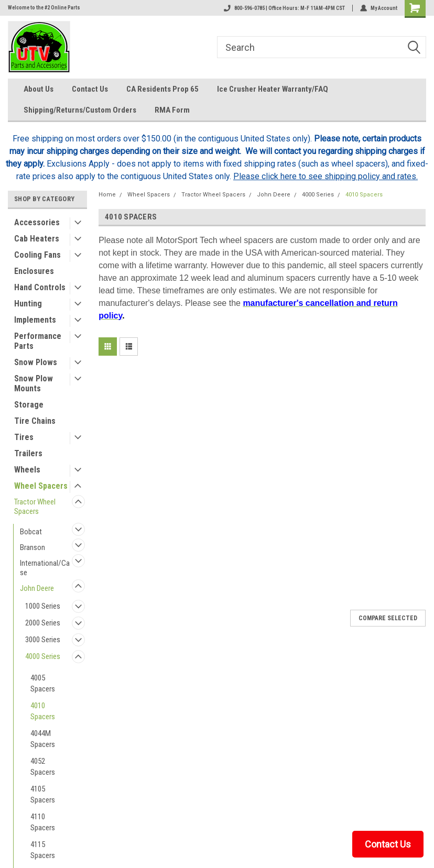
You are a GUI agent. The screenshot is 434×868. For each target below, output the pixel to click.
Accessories (37, 222)
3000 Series (43, 640)
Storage (29, 405)
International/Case (45, 568)
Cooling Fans (37, 255)
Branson (32, 547)
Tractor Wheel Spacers (35, 507)
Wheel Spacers (41, 486)
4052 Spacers (43, 767)
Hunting (28, 304)
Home (107, 195)
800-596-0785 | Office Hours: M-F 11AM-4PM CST (284, 8)
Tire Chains (35, 421)
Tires (24, 437)
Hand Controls (40, 287)
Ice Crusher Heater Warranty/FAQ (273, 89)
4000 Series (43, 656)
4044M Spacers (43, 739)
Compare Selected (388, 618)
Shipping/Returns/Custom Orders (80, 110)
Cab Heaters (37, 239)
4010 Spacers (43, 711)
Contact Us (90, 89)
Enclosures (34, 271)
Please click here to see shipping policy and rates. (325, 176)
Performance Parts (38, 341)
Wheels (27, 470)
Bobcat (31, 532)
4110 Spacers (43, 822)
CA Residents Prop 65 (162, 89)
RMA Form (172, 110)
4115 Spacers (43, 850)
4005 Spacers (43, 683)
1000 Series (43, 606)
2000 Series (43, 623)
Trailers (28, 453)
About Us (39, 89)
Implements (35, 320)
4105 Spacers (43, 794)
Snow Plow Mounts (34, 383)
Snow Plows (36, 362)
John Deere (37, 588)
